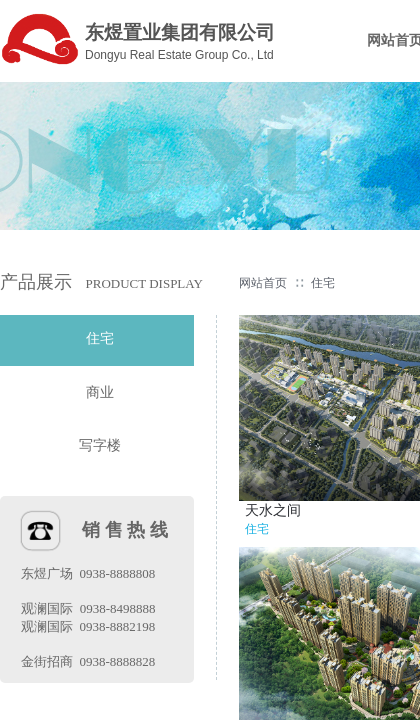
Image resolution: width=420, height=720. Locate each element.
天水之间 (273, 510)
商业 (100, 392)
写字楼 (100, 445)
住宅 (323, 283)
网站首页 (263, 283)
